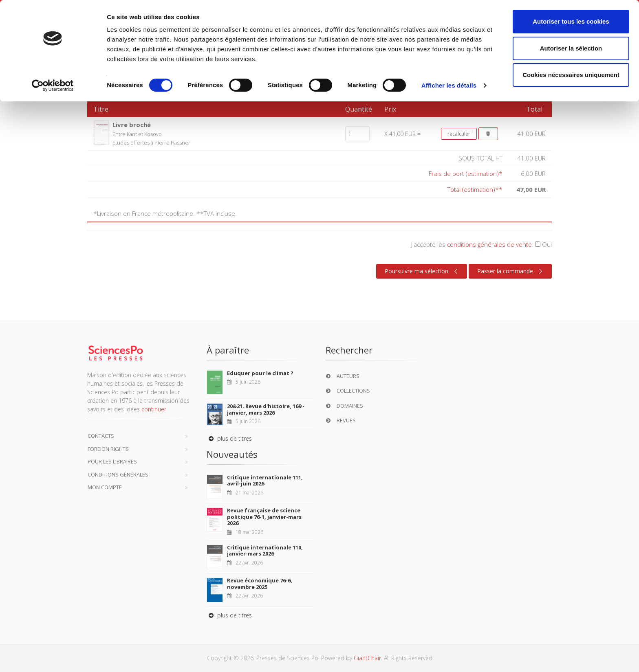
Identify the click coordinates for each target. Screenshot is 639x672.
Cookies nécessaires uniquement (571, 75)
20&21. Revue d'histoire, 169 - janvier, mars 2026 (266, 409)
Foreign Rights (108, 449)
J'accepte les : (481, 244)
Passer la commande (511, 271)
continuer (154, 409)
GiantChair (367, 658)
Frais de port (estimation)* (466, 173)
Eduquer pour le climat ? (260, 373)
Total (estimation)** (475, 189)
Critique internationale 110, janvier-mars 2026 (265, 551)
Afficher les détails (449, 85)
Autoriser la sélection (571, 48)
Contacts (101, 436)
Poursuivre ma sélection (422, 271)
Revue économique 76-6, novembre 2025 (260, 584)
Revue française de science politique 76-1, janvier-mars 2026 (264, 517)
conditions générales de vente (489, 244)
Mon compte (105, 487)
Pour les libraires (112, 461)
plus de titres (229, 438)
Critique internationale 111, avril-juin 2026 (265, 481)
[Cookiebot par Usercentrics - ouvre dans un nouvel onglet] (53, 86)
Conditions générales (118, 474)
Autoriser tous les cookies (571, 21)
